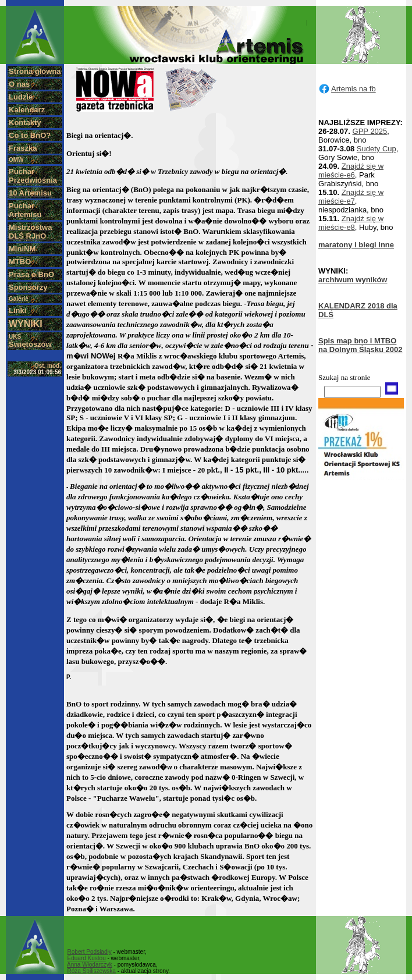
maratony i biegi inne (356, 245)
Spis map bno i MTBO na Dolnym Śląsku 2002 (360, 345)
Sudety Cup (377, 149)
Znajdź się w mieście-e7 (351, 197)
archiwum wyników (353, 280)
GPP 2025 (370, 131)
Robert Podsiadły (90, 952)
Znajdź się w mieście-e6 (351, 171)
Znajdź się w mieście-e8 (351, 223)
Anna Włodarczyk (90, 965)
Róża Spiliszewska (92, 971)
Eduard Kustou (87, 958)
